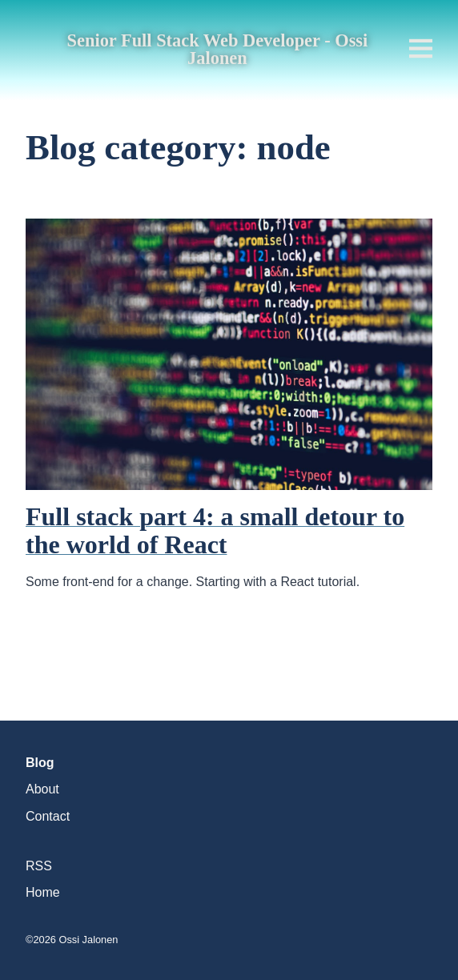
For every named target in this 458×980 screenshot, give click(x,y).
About (42, 789)
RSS (39, 866)
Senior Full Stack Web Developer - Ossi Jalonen (218, 50)
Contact (48, 816)
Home (43, 892)
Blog (40, 763)
